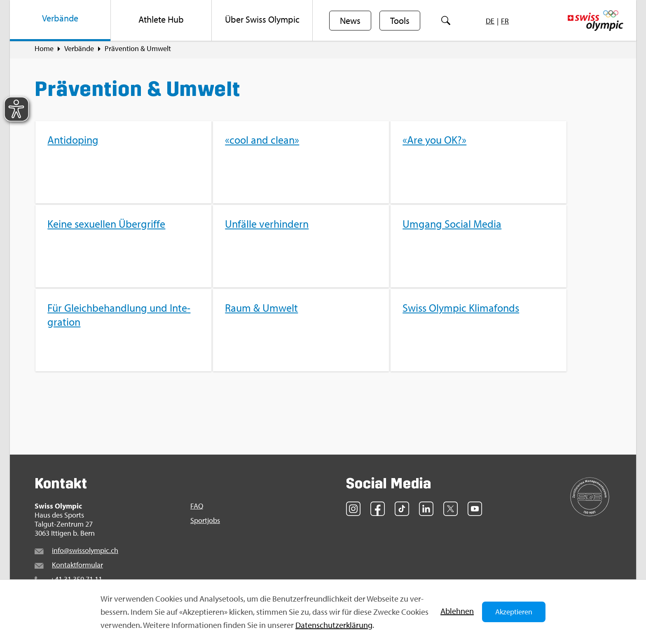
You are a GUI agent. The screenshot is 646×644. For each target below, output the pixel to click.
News (350, 21)
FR (505, 21)
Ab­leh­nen (457, 611)
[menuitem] (60, 21)
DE (490, 21)
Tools (400, 21)
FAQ (197, 507)
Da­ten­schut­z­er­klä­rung (334, 625)
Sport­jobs (205, 522)
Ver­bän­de (79, 50)
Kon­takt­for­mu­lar (77, 566)
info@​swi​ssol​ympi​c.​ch (85, 552)
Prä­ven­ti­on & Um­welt (138, 50)
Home (44, 50)
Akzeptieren (514, 612)
